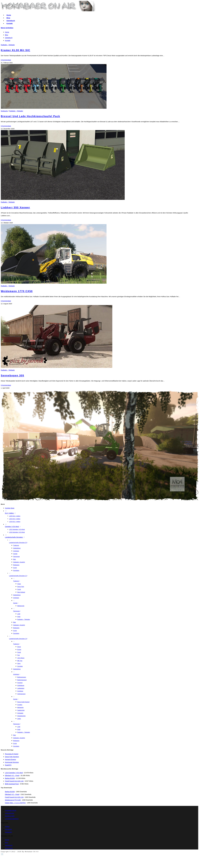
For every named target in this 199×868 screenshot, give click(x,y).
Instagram (8, 832)
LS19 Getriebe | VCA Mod (17, 532)
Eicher (19, 650)
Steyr (19, 664)
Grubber (20, 705)
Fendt (19, 589)
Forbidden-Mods (11, 810)
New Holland (21, 592)
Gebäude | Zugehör (19, 562)
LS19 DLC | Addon (15, 522)
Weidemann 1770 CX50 (17, 291)
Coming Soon (10, 508)
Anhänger (16, 551)
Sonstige (20, 666)
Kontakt (8, 40)
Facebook (8, 829)
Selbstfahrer (17, 548)
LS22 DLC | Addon (15, 519)
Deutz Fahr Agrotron (12, 757)
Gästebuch (9, 38)
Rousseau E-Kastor (12, 754)
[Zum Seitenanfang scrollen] (2, 854)
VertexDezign (10, 813)
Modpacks (4, 111)
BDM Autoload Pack (12, 784)
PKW (19, 617)
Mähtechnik (21, 606)
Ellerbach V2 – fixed (12, 775)
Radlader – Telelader (24, 619)
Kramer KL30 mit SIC (16, 50)
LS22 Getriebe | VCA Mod (17, 529)
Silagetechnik (21, 716)
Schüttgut (20, 691)
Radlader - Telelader (8, 45)
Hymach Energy (10, 759)
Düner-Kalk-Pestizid (23, 702)
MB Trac (20, 661)
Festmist (20, 683)
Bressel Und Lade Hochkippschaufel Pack (30, 116)
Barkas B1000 (10, 778)
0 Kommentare (6, 60)
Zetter (19, 719)
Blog (7, 35)
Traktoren (16, 545)
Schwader (20, 713)
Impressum (9, 848)
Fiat (18, 655)
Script (15, 568)
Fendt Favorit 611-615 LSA (14, 781)
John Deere (21, 658)
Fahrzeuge (16, 557)
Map (15, 559)
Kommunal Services (12, 762)
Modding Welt (10, 816)
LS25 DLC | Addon (15, 516)
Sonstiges (16, 571)
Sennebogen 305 (12, 375)
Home (7, 32)
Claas (19, 584)
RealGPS (8, 765)
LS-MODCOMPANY (12, 819)
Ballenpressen (22, 677)
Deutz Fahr (21, 587)
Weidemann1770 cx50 (13, 800)
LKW (19, 614)
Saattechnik (21, 710)
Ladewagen (21, 688)
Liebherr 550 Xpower (15, 207)
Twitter (7, 827)
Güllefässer (21, 686)
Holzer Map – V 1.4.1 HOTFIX (15, 803)
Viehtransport (21, 694)
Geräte (15, 554)
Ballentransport (22, 680)
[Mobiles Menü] (7, 28)
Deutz (19, 647)
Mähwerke (20, 708)
